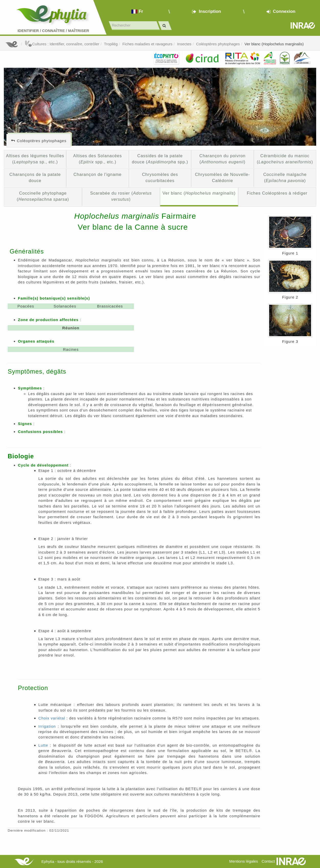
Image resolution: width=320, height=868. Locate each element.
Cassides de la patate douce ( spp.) (160, 159)
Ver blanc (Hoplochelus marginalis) (274, 44)
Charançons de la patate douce (35, 177)
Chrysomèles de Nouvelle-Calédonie (222, 177)
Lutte (43, 745)
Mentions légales (244, 861)
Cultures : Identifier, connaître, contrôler (62, 44)
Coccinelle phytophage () (43, 196)
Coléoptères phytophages (218, 44)
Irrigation (47, 726)
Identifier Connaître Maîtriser (53, 31)
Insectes (184, 44)
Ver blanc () (199, 193)
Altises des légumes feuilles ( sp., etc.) (35, 159)
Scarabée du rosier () (121, 196)
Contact (268, 861)
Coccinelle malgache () (285, 177)
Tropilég (111, 44)
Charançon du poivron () (222, 159)
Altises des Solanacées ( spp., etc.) (98, 159)
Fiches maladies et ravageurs (147, 44)
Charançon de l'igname (97, 174)
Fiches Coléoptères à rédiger (277, 193)
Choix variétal (52, 718)
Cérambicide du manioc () (285, 159)
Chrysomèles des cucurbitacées (160, 177)
